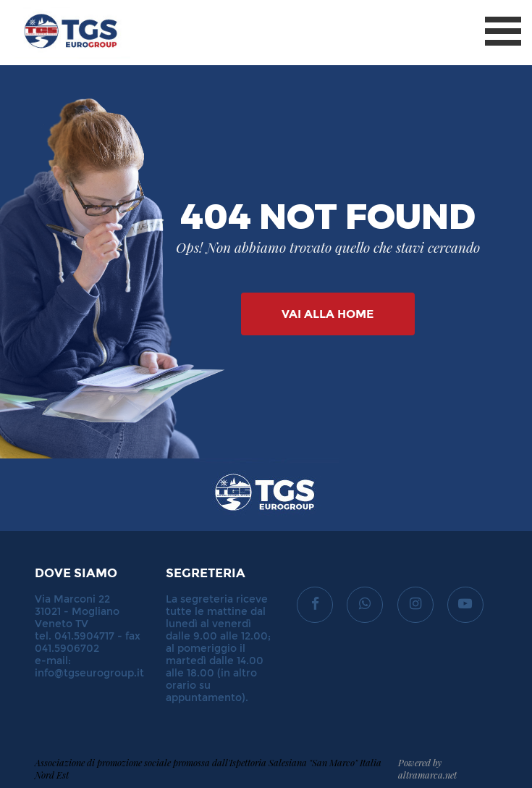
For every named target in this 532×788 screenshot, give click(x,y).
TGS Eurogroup (57, 7)
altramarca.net (427, 775)
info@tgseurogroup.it (89, 673)
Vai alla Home (328, 314)
